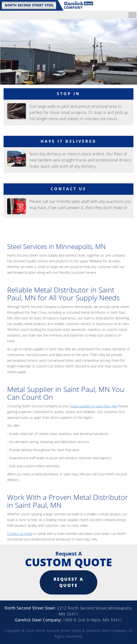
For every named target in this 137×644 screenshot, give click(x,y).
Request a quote (68, 582)
